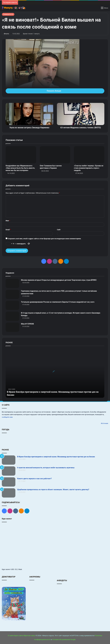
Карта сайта (18, 636)
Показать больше (55, 91)
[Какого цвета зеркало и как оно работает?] (9, 482)
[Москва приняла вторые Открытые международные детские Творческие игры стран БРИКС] (12, 283)
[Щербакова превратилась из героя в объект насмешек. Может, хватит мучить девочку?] (9, 493)
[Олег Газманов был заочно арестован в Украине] (55, 155)
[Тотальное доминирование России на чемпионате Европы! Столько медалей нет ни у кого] (12, 305)
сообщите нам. (7, 417)
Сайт (59, 230)
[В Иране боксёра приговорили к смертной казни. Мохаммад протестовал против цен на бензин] (9, 460)
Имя (8, 221)
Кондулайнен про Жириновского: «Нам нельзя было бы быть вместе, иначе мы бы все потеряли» (20, 168)
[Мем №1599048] (12, 327)
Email (8, 230)
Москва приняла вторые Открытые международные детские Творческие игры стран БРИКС (59, 280)
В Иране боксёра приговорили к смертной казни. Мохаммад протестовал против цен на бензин (56, 457)
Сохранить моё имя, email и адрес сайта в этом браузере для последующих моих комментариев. (44, 239)
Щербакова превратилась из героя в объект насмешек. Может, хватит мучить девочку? (53, 490)
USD (12, 569)
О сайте (11, 636)
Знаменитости (8, 14)
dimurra (6, 34)
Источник (105, 423)
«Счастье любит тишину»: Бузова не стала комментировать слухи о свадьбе (89, 168)
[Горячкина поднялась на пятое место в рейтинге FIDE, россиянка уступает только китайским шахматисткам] (12, 294)
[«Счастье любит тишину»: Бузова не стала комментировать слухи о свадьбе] (89, 155)
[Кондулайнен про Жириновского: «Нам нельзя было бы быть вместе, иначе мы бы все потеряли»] (21, 155)
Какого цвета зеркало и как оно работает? (34, 479)
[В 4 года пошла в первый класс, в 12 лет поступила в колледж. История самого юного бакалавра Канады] (12, 316)
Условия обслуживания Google (64, 640)
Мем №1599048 (27, 324)
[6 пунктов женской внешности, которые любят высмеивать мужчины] (9, 471)
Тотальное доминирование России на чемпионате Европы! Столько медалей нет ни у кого (58, 302)
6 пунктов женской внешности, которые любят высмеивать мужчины (46, 468)
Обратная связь (29, 636)
